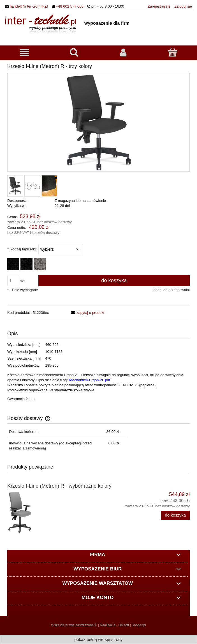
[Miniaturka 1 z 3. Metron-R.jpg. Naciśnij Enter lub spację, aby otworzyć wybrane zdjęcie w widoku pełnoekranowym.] (15, 186)
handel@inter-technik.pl (29, 6)
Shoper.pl (139, 625)
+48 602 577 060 (70, 6)
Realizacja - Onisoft (114, 625)
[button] (25, 53)
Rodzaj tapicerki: (22, 249)
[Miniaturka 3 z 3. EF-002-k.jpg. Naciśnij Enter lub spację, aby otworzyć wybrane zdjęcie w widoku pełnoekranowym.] (49, 186)
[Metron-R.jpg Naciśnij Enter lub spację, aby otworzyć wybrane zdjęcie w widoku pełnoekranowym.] (99, 122)
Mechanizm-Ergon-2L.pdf (90, 380)
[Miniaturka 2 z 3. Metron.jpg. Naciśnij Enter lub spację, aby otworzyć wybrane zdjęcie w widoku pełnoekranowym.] (32, 186)
